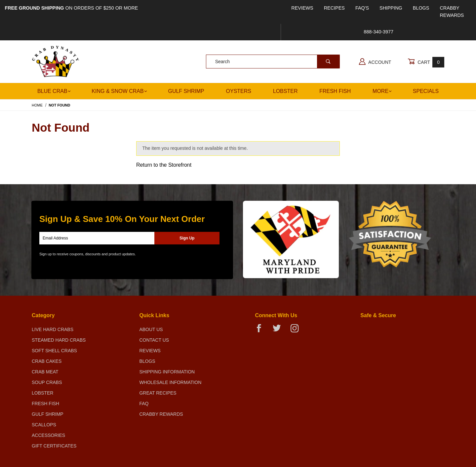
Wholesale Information (170, 382)
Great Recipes (158, 393)
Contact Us (154, 340)
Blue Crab (54, 91)
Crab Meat (45, 372)
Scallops (44, 425)
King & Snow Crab (119, 91)
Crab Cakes (47, 361)
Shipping (391, 8)
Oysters (239, 91)
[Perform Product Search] (328, 62)
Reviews (302, 8)
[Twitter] (279, 331)
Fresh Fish (335, 91)
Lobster (285, 91)
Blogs (421, 8)
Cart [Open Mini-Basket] (426, 62)
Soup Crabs (47, 382)
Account (375, 62)
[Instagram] (297, 331)
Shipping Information (167, 372)
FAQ (144, 403)
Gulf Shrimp (186, 91)
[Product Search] (262, 62)
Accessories (48, 435)
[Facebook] (262, 331)
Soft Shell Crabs (54, 351)
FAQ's (362, 8)
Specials (426, 91)
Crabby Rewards (452, 12)
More (382, 91)
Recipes (334, 8)
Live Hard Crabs (53, 329)
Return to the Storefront (164, 165)
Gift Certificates (54, 446)
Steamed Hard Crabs (59, 340)
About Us (151, 329)
